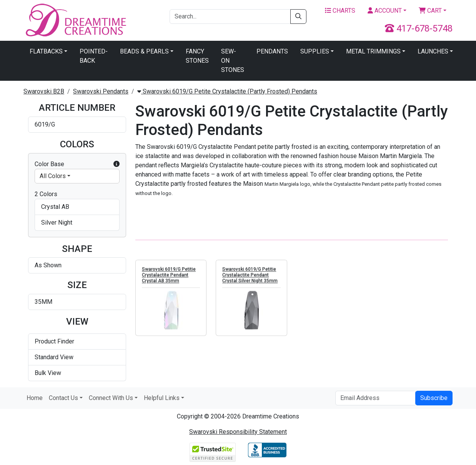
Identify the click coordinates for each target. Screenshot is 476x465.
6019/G (45, 124)
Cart (430, 11)
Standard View (54, 357)
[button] (117, 164)
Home (35, 398)
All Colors (53, 176)
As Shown (48, 265)
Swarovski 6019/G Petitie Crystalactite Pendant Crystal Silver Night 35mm (250, 275)
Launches (433, 51)
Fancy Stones (197, 56)
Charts (340, 11)
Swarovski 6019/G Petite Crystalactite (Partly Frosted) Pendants (227, 91)
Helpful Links (162, 398)
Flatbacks (46, 51)
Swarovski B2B (44, 91)
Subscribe (434, 398)
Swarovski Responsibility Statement (238, 432)
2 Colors (46, 194)
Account (385, 11)
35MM (43, 302)
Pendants (272, 51)
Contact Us (63, 398)
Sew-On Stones (233, 61)
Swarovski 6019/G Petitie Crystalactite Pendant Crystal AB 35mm (169, 275)
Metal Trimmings (373, 51)
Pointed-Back (94, 56)
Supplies (315, 51)
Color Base (77, 164)
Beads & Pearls (144, 51)
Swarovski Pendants (101, 91)
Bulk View (48, 373)
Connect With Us (111, 398)
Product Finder (54, 341)
